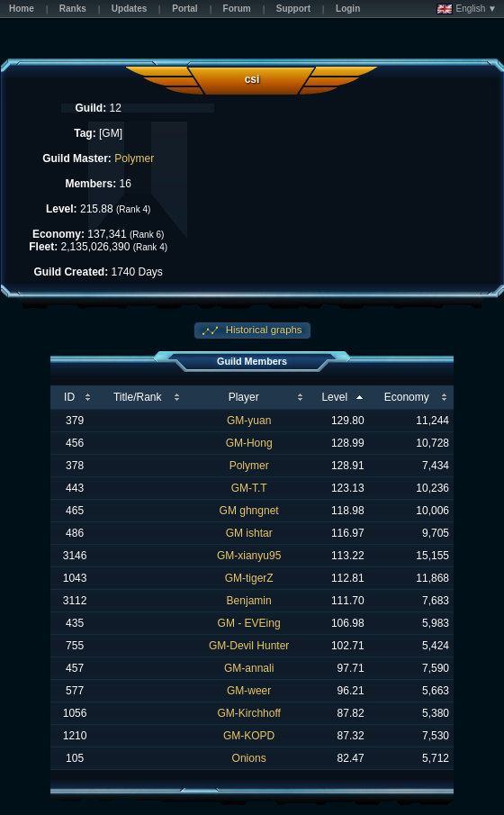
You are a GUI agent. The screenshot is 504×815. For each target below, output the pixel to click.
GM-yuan (249, 421)
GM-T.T (249, 488)
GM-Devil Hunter (249, 646)
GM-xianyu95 (249, 556)
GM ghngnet (249, 511)
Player (244, 397)
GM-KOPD (249, 736)
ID (69, 397)
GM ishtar (249, 533)
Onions (249, 758)
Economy (407, 397)
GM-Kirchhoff (248, 713)
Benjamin (249, 601)
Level (334, 397)
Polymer (134, 158)
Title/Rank (138, 397)
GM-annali (249, 668)
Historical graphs (263, 330)
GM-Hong (249, 443)
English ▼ (467, 9)
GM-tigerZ (249, 578)
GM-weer (249, 691)
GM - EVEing (249, 623)
